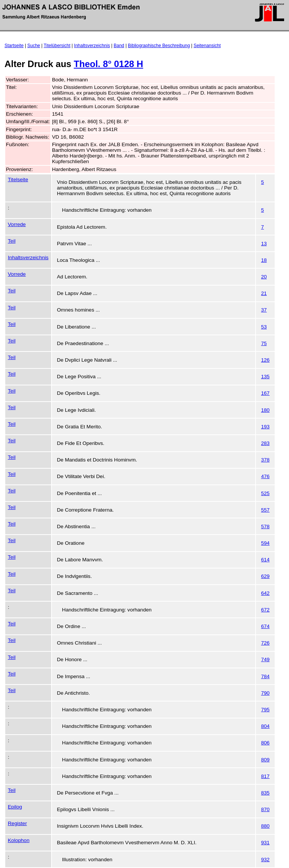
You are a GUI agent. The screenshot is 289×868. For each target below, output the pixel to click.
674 (265, 626)
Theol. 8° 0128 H (108, 64)
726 (265, 643)
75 (264, 343)
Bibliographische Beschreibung (159, 46)
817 (265, 776)
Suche (34, 46)
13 (264, 244)
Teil (12, 241)
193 (265, 427)
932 (265, 860)
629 (265, 576)
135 (265, 377)
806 (265, 743)
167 (265, 393)
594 (265, 543)
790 (265, 693)
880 (265, 826)
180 (265, 410)
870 (265, 809)
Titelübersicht (57, 46)
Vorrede (17, 224)
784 (265, 676)
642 (265, 593)
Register (17, 823)
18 (264, 260)
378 (265, 460)
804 (265, 726)
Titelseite (18, 180)
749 (265, 659)
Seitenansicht (207, 46)
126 (265, 360)
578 (265, 526)
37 (264, 310)
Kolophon (19, 840)
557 (265, 510)
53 (264, 327)
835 (265, 793)
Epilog (15, 807)
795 (265, 710)
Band (119, 46)
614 (265, 560)
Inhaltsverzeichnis (92, 46)
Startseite (14, 46)
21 (264, 293)
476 (265, 476)
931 (265, 843)
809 (265, 760)
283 (265, 443)
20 (264, 277)
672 (265, 610)
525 (265, 493)
